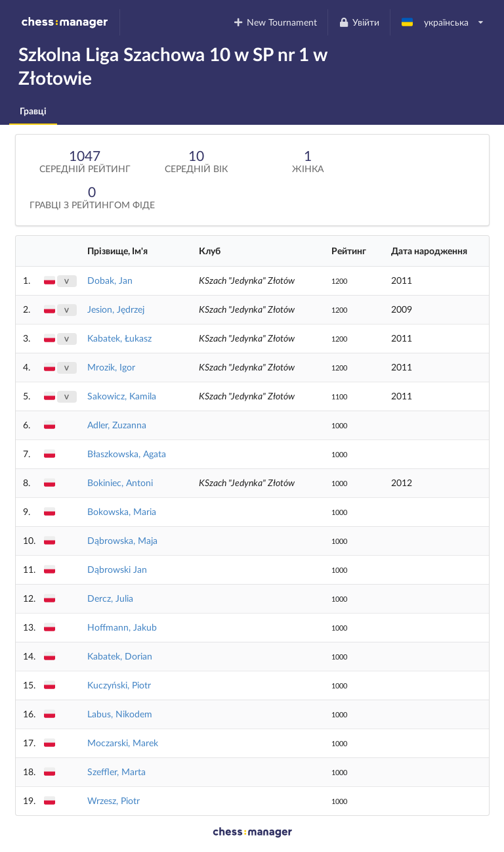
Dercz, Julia (110, 598)
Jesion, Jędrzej (116, 309)
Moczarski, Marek (123, 743)
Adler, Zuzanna (117, 425)
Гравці (33, 111)
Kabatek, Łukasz (119, 338)
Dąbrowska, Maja (122, 540)
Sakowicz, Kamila (122, 396)
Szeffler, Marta (116, 772)
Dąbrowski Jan (117, 569)
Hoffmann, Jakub (122, 627)
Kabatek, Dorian (120, 656)
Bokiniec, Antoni (120, 482)
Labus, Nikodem (120, 714)
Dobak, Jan (110, 280)
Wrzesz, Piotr (114, 800)
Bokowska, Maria (122, 511)
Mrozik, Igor (111, 367)
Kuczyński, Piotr (119, 685)
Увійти (359, 22)
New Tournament (275, 22)
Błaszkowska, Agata (127, 454)
